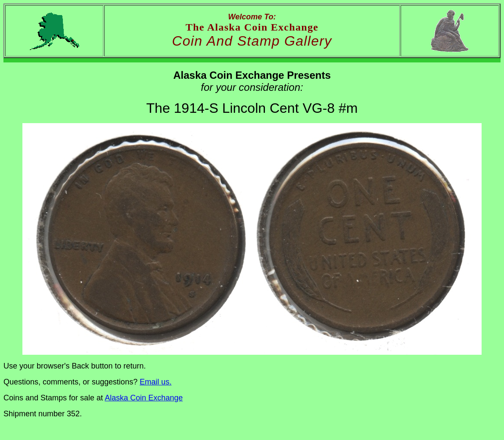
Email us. (156, 382)
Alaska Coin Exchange (144, 398)
